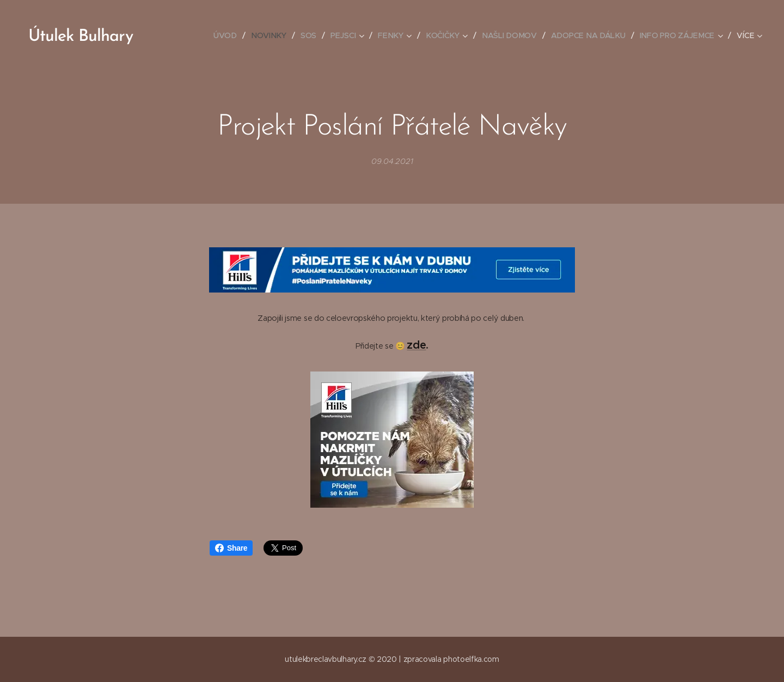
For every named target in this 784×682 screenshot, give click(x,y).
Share (231, 548)
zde (416, 345)
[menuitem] (231, 35)
